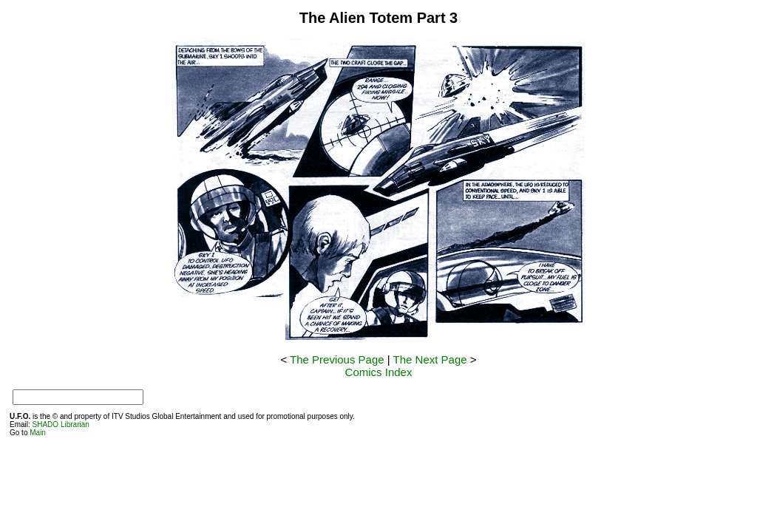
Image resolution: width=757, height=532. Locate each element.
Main (38, 433)
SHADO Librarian (61, 424)
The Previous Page (337, 359)
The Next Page (430, 359)
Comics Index (379, 372)
